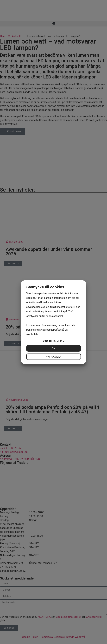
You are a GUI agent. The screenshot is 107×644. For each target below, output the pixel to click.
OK (53, 348)
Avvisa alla (54, 357)
